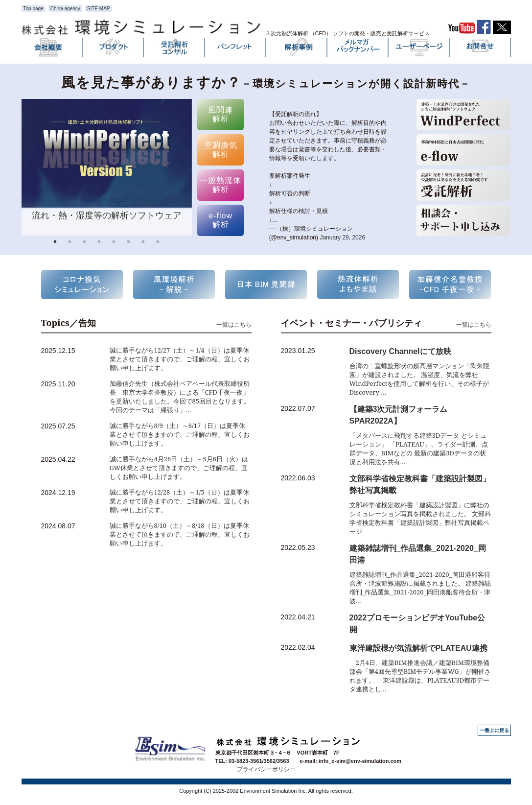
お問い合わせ (480, 49)
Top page (34, 9)
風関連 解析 (220, 114)
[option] (107, 167)
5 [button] (114, 243)
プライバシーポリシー (266, 769)
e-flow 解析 (220, 220)
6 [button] (129, 243)
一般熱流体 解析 (220, 185)
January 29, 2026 (342, 237)
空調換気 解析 (221, 150)
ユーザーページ (419, 49)
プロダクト (113, 49)
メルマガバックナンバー (358, 49)
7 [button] (143, 243)
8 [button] (158, 243)
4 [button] (99, 243)
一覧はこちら (234, 324)
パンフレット (235, 49)
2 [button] (70, 243)
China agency (65, 9)
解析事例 (297, 49)
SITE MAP (99, 9)
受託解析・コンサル (174, 49)
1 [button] (55, 243)
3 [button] (85, 243)
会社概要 (52, 49)
